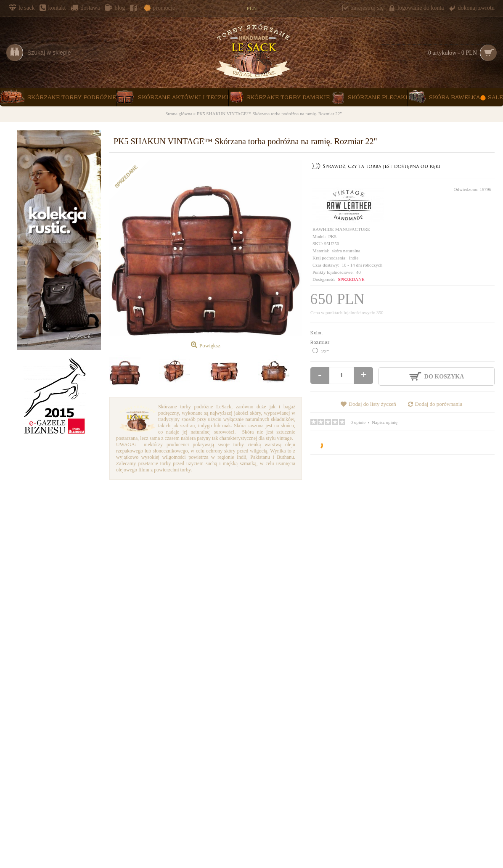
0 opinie (358, 422)
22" (325, 351)
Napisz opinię (385, 422)
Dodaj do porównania (439, 404)
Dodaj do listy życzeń (372, 404)
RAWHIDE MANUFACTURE (341, 229)
